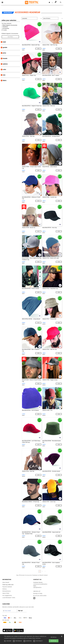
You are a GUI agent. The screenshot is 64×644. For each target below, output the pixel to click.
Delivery (5, 589)
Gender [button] (5, 47)
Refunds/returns (7, 591)
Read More (38, 638)
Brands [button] (5, 58)
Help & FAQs (6, 593)
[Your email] (10, 611)
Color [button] (4, 69)
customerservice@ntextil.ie (40, 584)
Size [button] (4, 75)
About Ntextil (6, 582)
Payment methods (7, 587)
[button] (49, 2)
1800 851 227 (37, 591)
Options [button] (5, 64)
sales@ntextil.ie (37, 587)
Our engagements (7, 595)
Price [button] (4, 53)
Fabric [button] (5, 80)
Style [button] (4, 42)
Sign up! (20, 611)
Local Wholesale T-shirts (9, 598)
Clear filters (10, 37)
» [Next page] (45, 571)
